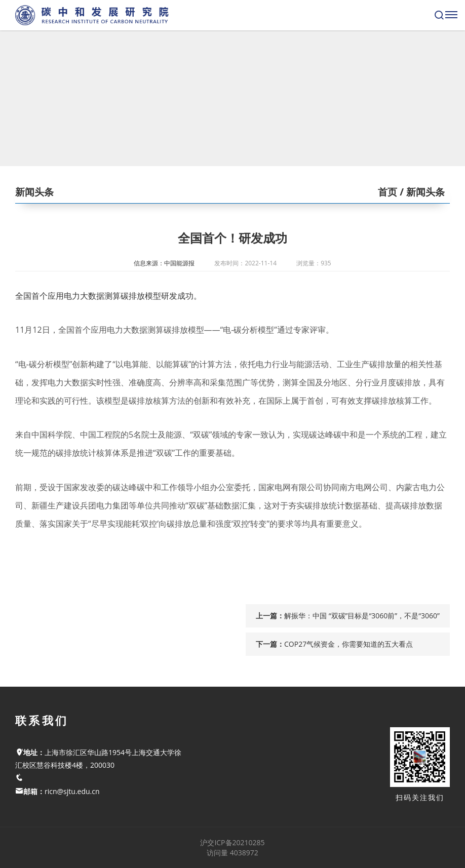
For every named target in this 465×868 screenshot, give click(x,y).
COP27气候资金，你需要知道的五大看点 (348, 644)
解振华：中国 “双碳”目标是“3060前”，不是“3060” (362, 616)
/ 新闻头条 (421, 192)
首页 (387, 192)
